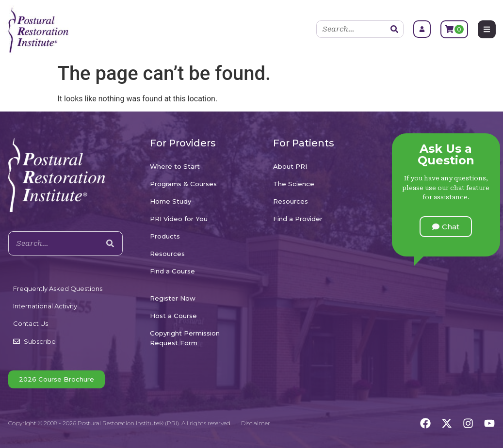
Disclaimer (256, 423)
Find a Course (172, 271)
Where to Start (175, 166)
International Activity (45, 306)
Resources (167, 254)
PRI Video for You (179, 219)
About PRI (290, 166)
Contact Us (31, 323)
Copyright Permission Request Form (185, 338)
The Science (294, 184)
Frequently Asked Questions (58, 288)
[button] (446, 227)
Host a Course (173, 316)
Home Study (170, 201)
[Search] (394, 29)
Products (165, 236)
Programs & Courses (183, 184)
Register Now (173, 298)
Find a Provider (298, 219)
